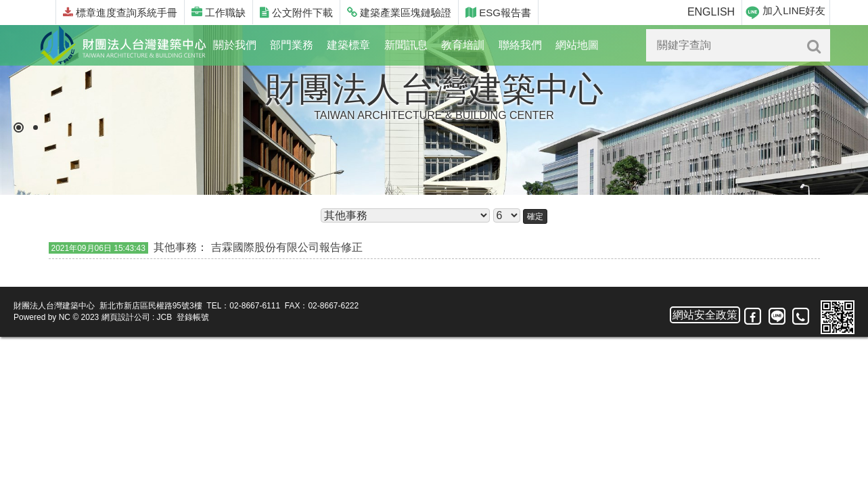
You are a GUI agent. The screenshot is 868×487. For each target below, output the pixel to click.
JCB (165, 317)
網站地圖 (577, 45)
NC (65, 317)
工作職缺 (219, 13)
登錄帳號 (193, 317)
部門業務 (292, 45)
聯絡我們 (520, 45)
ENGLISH (711, 12)
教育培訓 (463, 45)
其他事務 (175, 247)
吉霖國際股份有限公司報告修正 (287, 247)
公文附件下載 (296, 13)
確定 (535, 216)
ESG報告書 (498, 13)
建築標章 (348, 45)
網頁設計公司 (126, 317)
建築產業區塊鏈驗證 (399, 13)
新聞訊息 (406, 45)
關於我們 (235, 45)
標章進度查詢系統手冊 (120, 13)
